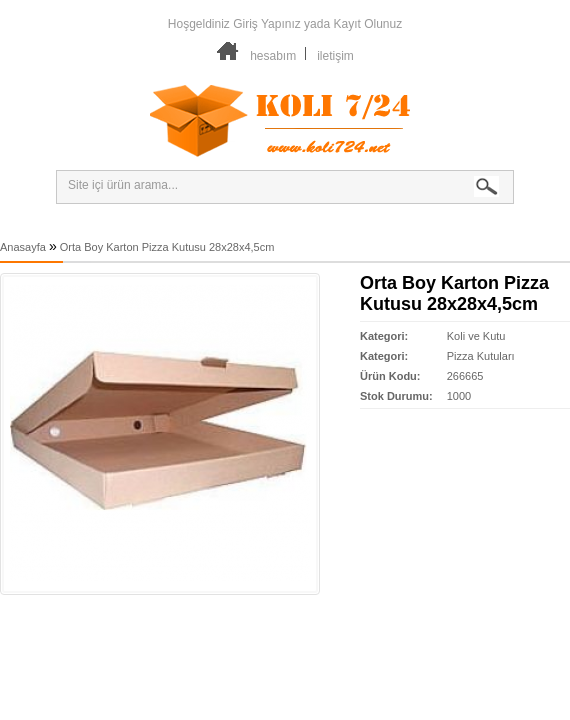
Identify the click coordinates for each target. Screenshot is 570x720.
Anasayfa (23, 247)
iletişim (335, 56)
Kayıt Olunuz (367, 24)
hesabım (273, 56)
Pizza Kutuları (481, 356)
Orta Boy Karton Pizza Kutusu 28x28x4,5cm (167, 247)
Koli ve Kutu (476, 336)
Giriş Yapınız (267, 24)
